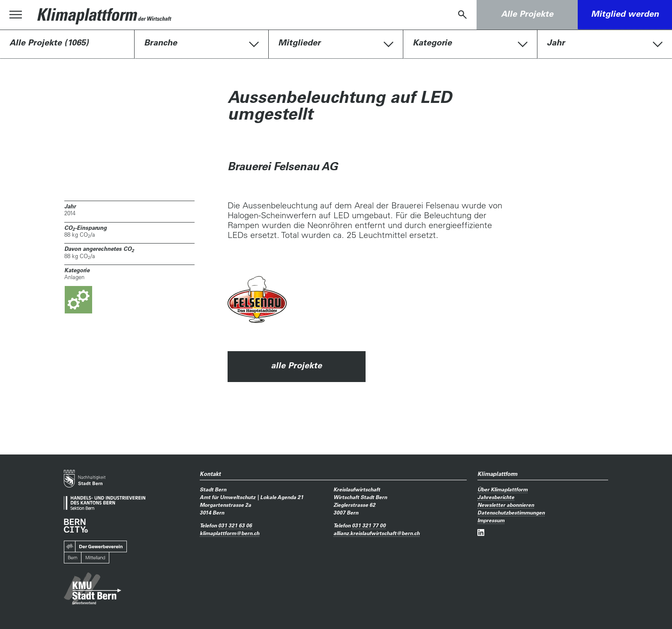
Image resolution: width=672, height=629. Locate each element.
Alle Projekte (527, 14)
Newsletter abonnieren (506, 505)
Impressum (491, 520)
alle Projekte (296, 365)
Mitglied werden (625, 14)
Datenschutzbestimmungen (511, 512)
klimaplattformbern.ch (229, 533)
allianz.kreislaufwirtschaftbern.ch (376, 533)
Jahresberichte (496, 497)
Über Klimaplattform (502, 489)
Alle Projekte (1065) (49, 42)
